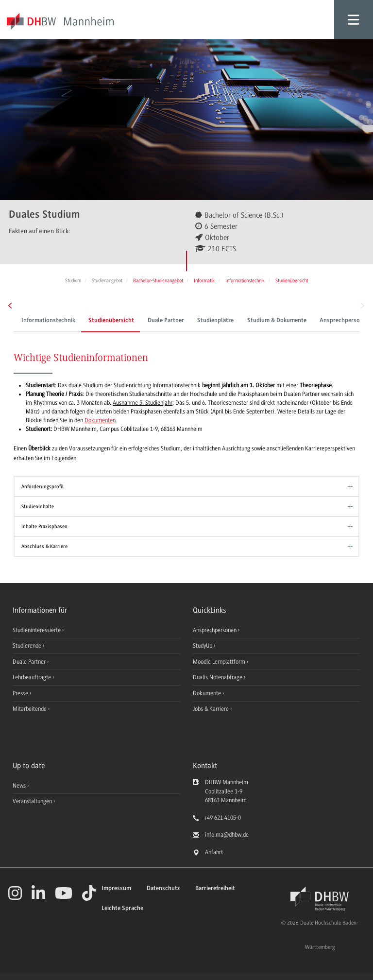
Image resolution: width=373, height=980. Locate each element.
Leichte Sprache (122, 908)
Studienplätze (215, 321)
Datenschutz (163, 888)
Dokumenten (100, 420)
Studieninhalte (38, 507)
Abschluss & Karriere (44, 546)
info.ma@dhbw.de (227, 835)
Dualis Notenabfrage (218, 677)
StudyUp (203, 646)
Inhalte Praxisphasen (44, 526)
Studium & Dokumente (277, 321)
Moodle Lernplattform (220, 662)
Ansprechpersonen (215, 630)
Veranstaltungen (32, 801)
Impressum (116, 888)
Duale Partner (166, 321)
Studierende (28, 646)
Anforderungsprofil (42, 487)
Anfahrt (214, 852)
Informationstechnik (48, 321)
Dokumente (208, 693)
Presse (21, 693)
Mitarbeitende (30, 709)
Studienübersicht (111, 321)
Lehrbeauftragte (33, 677)
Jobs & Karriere (212, 709)
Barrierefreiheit (215, 888)
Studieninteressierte (37, 630)
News (19, 786)
